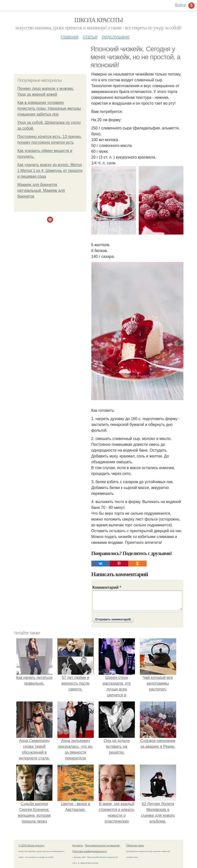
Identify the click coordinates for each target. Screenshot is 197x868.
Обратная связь (135, 846)
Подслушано (116, 37)
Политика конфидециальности (90, 851)
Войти (180, 5)
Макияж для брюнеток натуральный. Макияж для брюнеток (41, 190)
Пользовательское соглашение (102, 846)
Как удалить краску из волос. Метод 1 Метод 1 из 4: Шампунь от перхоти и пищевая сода (50, 171)
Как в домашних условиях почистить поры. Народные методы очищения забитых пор (49, 108)
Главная (70, 37)
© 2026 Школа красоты (32, 846)
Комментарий (107, 587)
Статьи (90, 37)
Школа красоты (99, 20)
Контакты (78, 846)
